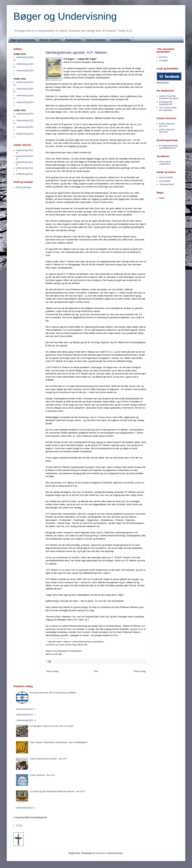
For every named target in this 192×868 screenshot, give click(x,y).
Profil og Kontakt (23, 187)
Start (96, 671)
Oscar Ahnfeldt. (166, 177)
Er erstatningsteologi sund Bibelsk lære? (168, 147)
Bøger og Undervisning (65, 16)
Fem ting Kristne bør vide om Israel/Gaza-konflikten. (53, 693)
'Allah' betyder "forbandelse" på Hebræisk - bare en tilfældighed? (59, 742)
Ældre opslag (140, 671)
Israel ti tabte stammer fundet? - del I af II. (49, 759)
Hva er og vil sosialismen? (165, 163)
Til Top (19, 826)
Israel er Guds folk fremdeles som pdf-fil (169, 97)
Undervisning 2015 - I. (26, 709)
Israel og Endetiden (121, 40)
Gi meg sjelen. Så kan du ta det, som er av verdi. (52, 726)
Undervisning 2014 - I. (26, 715)
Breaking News (73, 40)
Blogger (119, 853)
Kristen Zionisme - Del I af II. (167, 125)
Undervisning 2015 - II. (26, 720)
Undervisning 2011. (25, 174)
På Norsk (163, 57)
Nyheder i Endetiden (50, 40)
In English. (164, 61)
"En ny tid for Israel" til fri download (168, 109)
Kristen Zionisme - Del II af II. (167, 131)
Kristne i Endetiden (96, 40)
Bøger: (162, 198)
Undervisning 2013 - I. (26, 808)
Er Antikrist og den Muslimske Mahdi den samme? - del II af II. (58, 791)
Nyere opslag (52, 671)
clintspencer (100, 853)
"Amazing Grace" (167, 184)
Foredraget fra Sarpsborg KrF (166, 103)
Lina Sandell (165, 181)
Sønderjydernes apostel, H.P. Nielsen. (77, 53)
